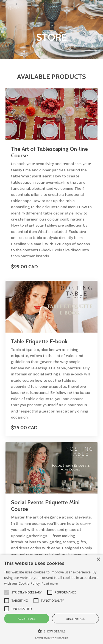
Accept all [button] (27, 619)
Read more (50, 583)
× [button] (98, 560)
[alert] (51, 599)
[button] (51, 631)
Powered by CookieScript (51, 638)
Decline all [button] (76, 619)
